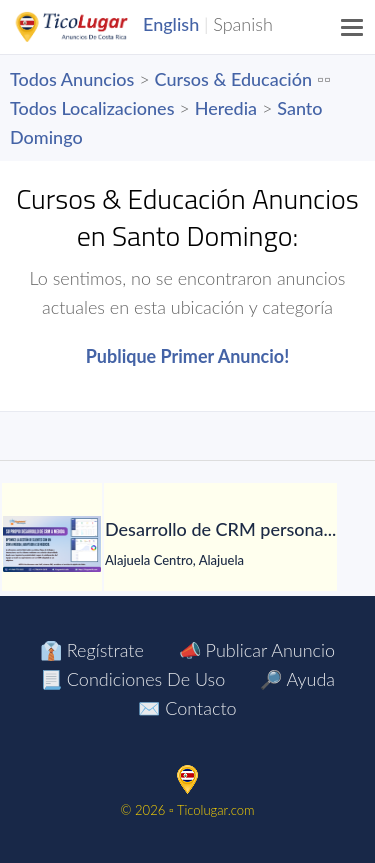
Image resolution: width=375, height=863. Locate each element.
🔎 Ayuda (297, 679)
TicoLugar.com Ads (93, 27)
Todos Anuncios (72, 79)
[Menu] (353, 27)
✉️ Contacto (187, 708)
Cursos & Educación (233, 79)
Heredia (226, 108)
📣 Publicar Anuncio (257, 650)
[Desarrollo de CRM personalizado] (52, 544)
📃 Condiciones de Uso (132, 679)
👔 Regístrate (92, 650)
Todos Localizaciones (92, 108)
